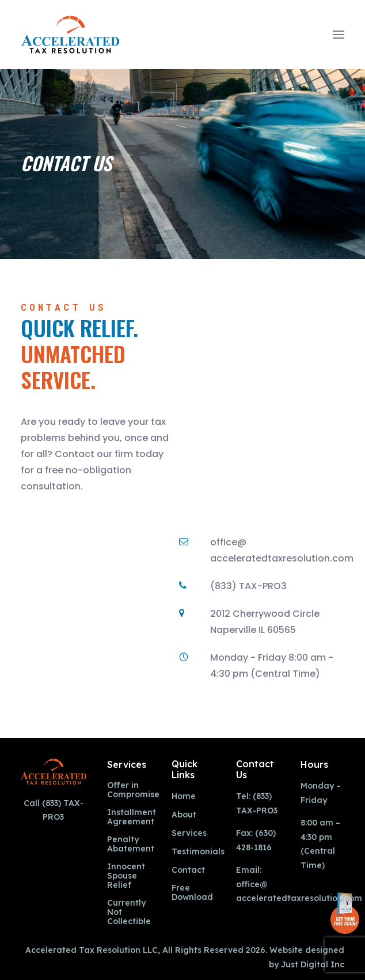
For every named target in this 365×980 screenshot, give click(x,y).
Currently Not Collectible (129, 912)
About (184, 815)
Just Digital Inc (313, 964)
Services (189, 833)
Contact (188, 870)
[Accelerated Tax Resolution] (70, 35)
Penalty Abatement (131, 844)
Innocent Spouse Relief (126, 876)
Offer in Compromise (133, 790)
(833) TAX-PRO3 (248, 586)
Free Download (192, 892)
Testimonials (198, 852)
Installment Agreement (132, 817)
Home (184, 796)
